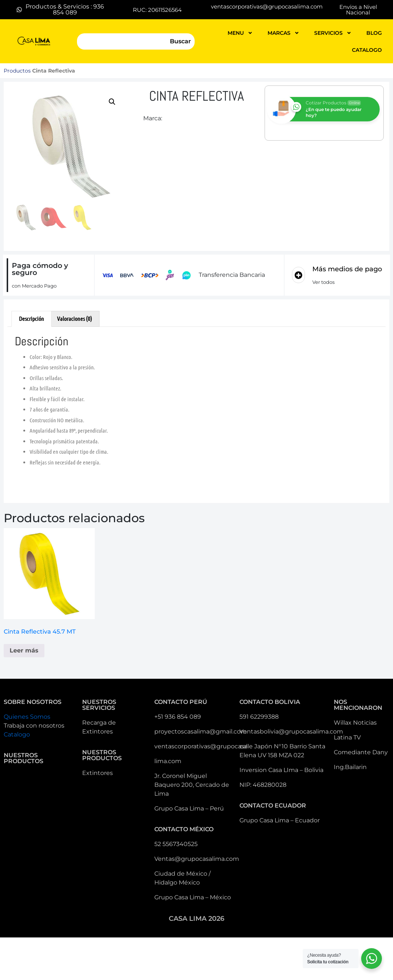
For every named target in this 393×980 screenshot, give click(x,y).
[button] (112, 102)
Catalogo (17, 734)
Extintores (98, 773)
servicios (333, 33)
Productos (17, 71)
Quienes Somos (27, 717)
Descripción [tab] (31, 318)
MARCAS (283, 33)
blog (374, 33)
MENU (240, 33)
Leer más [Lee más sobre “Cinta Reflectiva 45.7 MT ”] (24, 650)
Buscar (180, 41)
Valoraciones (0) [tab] (75, 318)
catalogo (367, 50)
